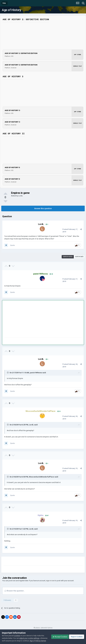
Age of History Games (38, 641)
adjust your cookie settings (29, 638)
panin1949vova (36, 373)
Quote (12, 245)
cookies (17, 636)
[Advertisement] (34, 319)
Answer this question (43, 208)
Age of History (11, 10)
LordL (21, 196)
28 (51, 274)
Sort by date (79, 257)
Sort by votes (68, 257)
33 (59, 411)
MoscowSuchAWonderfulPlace (42, 477)
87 (47, 516)
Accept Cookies (60, 637)
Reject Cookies (77, 637)
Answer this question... (15, 591)
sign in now (50, 581)
